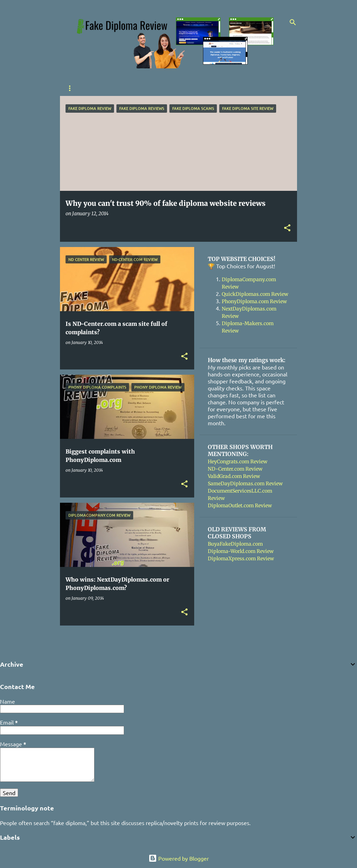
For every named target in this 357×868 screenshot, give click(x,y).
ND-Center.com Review (235, 469)
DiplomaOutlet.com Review (240, 506)
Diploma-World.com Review (241, 551)
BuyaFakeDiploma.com (235, 544)
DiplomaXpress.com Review (241, 559)
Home (72, 88)
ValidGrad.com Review (234, 476)
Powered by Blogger (179, 858)
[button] (287, 228)
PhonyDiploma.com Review (254, 301)
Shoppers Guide (111, 88)
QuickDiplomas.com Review (255, 294)
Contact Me (158, 88)
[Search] (293, 22)
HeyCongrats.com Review (238, 462)
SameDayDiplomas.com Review (245, 484)
